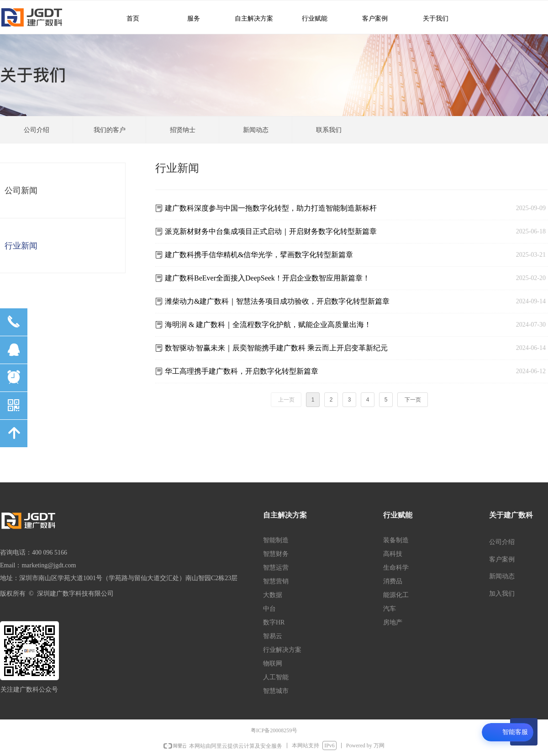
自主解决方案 (250, 18)
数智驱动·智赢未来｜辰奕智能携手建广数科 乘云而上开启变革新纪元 (276, 348)
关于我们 (429, 18)
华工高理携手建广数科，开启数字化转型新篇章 (242, 371)
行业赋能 (310, 18)
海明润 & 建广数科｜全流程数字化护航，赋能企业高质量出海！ (268, 325)
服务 (189, 18)
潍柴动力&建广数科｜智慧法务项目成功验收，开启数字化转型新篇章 (277, 301)
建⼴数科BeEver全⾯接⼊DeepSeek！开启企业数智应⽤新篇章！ (267, 278)
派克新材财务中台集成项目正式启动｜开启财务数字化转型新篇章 (271, 231)
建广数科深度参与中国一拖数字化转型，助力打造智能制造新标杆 (271, 208)
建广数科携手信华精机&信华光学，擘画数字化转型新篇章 (259, 255)
